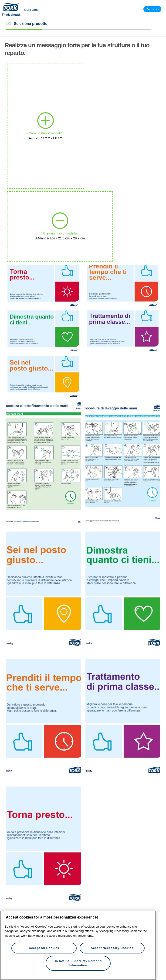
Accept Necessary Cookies (112, 948)
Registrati (152, 9)
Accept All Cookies (44, 948)
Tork (13, 9)
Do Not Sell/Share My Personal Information (78, 963)
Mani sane (31, 10)
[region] (78, 945)
